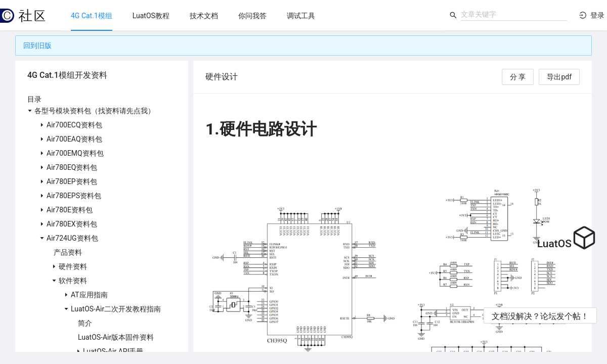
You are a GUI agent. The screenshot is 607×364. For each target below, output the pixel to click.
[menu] (252, 15)
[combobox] (514, 14)
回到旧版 (37, 45)
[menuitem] (92, 16)
